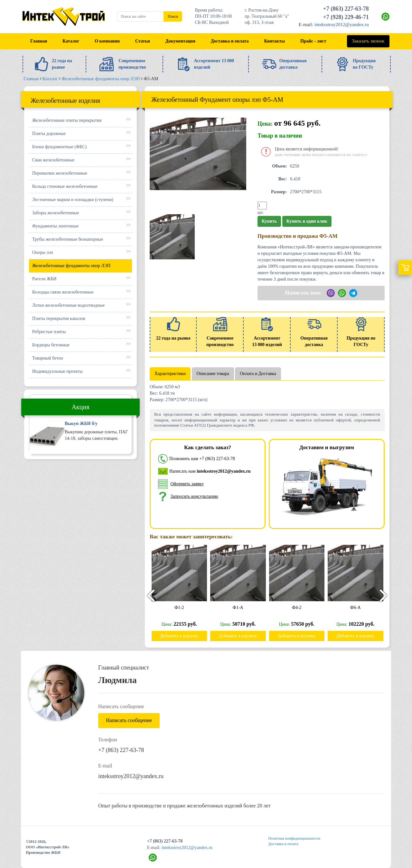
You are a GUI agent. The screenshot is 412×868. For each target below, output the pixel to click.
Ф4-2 (299, 608)
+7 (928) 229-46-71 (346, 17)
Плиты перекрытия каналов (59, 318)
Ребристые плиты (49, 332)
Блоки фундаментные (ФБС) (59, 147)
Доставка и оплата (230, 41)
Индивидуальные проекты (57, 371)
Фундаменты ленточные (55, 226)
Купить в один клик (307, 221)
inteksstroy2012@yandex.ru (342, 24)
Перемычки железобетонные (60, 173)
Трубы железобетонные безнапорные (68, 239)
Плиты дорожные (49, 134)
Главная (39, 41)
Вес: (283, 179)
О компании (107, 41)
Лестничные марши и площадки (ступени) (73, 200)
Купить (269, 221)
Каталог (71, 41)
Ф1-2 (181, 608)
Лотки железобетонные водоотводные (68, 305)
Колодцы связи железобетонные (63, 292)
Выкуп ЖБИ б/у (81, 424)
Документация (180, 41)
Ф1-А (240, 608)
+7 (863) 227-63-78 (346, 9)
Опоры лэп (43, 252)
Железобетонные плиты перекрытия (67, 120)
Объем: (279, 166)
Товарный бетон (48, 358)
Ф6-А (357, 608)
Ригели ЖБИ (44, 279)
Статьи (143, 41)
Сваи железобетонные (53, 160)
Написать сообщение (129, 720)
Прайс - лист (313, 41)
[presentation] (148, 595)
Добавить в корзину (181, 636)
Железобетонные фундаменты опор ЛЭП (71, 266)
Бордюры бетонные (51, 345)
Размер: (279, 192)
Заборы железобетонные (56, 213)
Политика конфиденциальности (294, 838)
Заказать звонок (368, 41)
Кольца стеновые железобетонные (65, 186)
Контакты (275, 41)
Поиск (173, 16)
